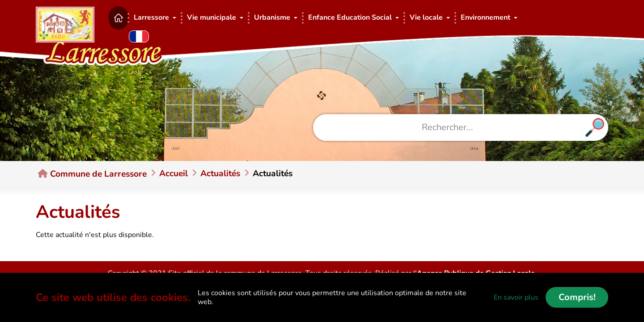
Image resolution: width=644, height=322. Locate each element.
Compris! (577, 297)
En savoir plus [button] (516, 297)
